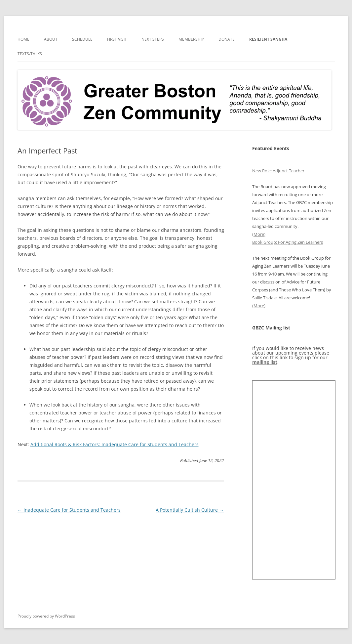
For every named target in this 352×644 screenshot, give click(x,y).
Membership (191, 39)
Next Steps (153, 39)
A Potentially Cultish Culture (190, 510)
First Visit (117, 39)
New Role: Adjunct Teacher (278, 171)
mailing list (265, 362)
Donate (227, 39)
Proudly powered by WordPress (46, 616)
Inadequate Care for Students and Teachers (69, 510)
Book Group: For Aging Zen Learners (288, 242)
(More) (259, 234)
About (51, 39)
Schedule (82, 39)
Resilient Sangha (268, 39)
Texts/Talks (30, 54)
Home (23, 39)
